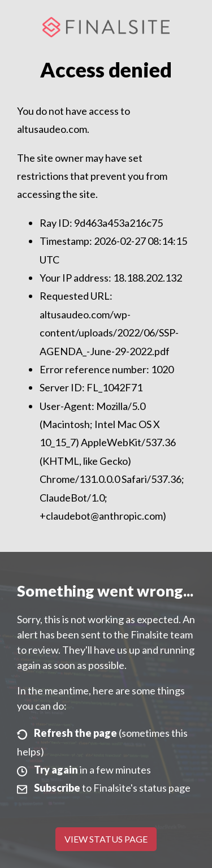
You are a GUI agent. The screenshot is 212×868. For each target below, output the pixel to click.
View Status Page (106, 839)
